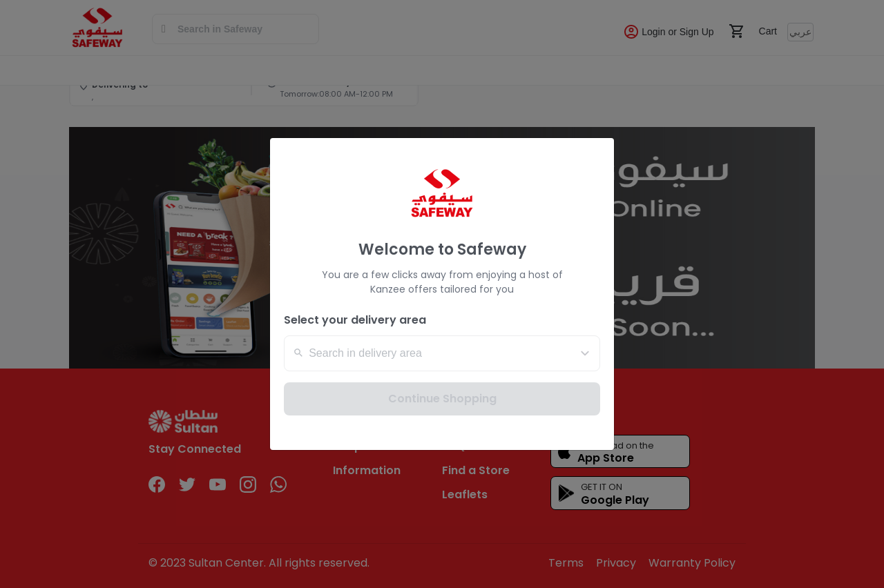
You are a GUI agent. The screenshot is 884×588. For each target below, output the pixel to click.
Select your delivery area (355, 320)
